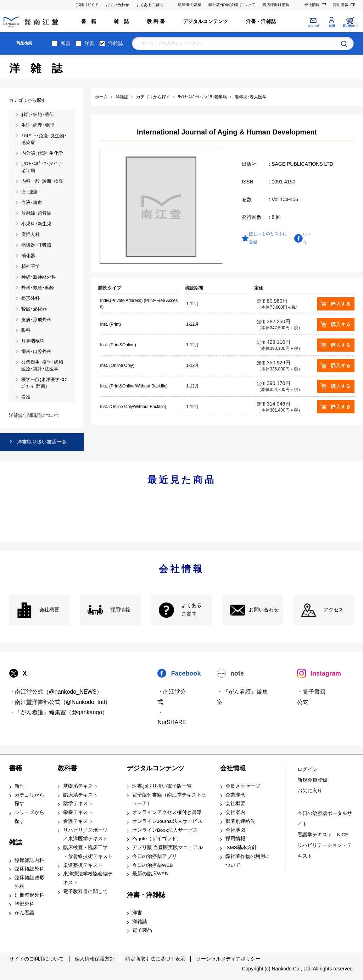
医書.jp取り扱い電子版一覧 (162, 786)
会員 (332, 26)
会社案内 (235, 812)
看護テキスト (78, 821)
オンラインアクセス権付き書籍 (167, 812)
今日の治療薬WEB (153, 865)
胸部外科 (24, 904)
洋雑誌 (116, 43)
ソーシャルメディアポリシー (228, 959)
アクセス (334, 610)
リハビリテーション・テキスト (325, 851)
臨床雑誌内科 (29, 860)
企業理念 (235, 795)
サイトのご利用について (37, 959)
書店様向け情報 (276, 5)
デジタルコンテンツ (206, 21)
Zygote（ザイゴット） (157, 839)
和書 (66, 43)
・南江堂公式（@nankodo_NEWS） (56, 692)
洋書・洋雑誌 (261, 21)
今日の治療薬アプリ (155, 856)
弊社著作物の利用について (232, 5)
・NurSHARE (172, 717)
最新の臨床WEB (150, 874)
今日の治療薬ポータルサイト (325, 819)
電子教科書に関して (85, 891)
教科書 (67, 768)
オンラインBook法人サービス (165, 830)
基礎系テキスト (80, 786)
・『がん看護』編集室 (242, 697)
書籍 (16, 768)
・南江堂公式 (172, 697)
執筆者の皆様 (190, 5)
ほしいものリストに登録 (268, 238)
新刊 (19, 786)
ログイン (307, 769)
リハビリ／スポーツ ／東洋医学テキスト (85, 835)
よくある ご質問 (191, 610)
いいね (307, 238)
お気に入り (310, 791)
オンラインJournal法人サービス (167, 821)
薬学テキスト (78, 803)
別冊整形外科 (29, 895)
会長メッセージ (243, 786)
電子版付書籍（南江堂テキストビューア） (169, 799)
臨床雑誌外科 (29, 869)
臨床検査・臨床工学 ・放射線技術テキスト (88, 852)
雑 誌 (122, 21)
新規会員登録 (312, 780)
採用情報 (341, 5)
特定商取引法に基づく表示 (155, 959)
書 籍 (89, 21)
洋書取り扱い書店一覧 (42, 442)
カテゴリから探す (29, 799)
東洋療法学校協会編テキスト (88, 878)
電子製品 (142, 930)
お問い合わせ (117, 5)
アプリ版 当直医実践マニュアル (168, 847)
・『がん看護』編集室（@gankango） (59, 712)
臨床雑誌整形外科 (29, 882)
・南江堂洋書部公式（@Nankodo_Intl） (60, 702)
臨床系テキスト (80, 795)
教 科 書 (156, 21)
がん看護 (24, 913)
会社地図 (235, 830)
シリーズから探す (29, 817)
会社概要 (49, 610)
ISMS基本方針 (241, 847)
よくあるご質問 (150, 5)
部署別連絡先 (240, 821)
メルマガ (313, 26)
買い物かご (350, 26)
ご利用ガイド (87, 5)
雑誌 (16, 842)
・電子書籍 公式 (311, 697)
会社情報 (312, 5)
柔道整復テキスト (83, 865)
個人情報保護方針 (95, 959)
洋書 (89, 43)
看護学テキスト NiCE (323, 835)
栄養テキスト (78, 812)
